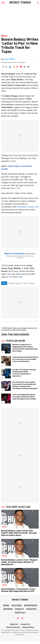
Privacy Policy (28, 627)
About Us (14, 624)
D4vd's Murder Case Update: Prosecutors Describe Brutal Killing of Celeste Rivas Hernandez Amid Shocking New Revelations (25, 386)
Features (17, 605)
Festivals (20, 613)
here (9, 274)
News (4, 36)
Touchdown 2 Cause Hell (27, 207)
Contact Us (25, 624)
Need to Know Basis (14, 254)
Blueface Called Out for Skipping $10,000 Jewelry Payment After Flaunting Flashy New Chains (25, 348)
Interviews (31, 605)
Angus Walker (9, 59)
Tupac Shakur (29, 283)
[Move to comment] (28, 67)
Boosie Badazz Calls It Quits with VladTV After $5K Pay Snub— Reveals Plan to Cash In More (19, 533)
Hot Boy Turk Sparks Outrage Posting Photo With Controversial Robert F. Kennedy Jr (24, 373)
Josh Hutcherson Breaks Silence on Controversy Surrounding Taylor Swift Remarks (25, 359)
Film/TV (19, 609)
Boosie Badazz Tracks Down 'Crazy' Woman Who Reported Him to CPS (19, 590)
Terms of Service (13, 627)
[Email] (25, 67)
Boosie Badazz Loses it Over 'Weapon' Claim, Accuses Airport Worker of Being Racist (20, 562)
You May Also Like (18, 507)
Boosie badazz (15, 283)
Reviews (8, 609)
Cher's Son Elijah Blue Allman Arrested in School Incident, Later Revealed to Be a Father (24, 397)
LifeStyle (31, 609)
